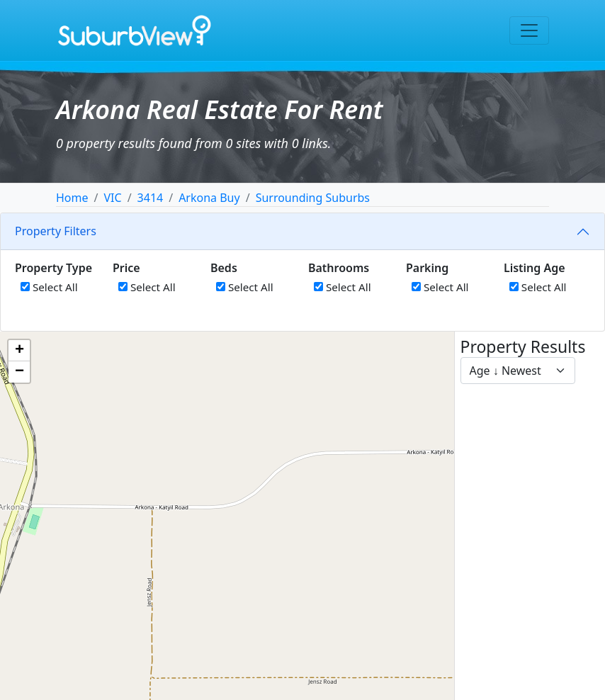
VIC (112, 198)
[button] (19, 351)
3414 (151, 198)
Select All (49, 287)
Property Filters (56, 231)
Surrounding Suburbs (313, 198)
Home (72, 198)
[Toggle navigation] (529, 30)
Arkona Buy (209, 198)
